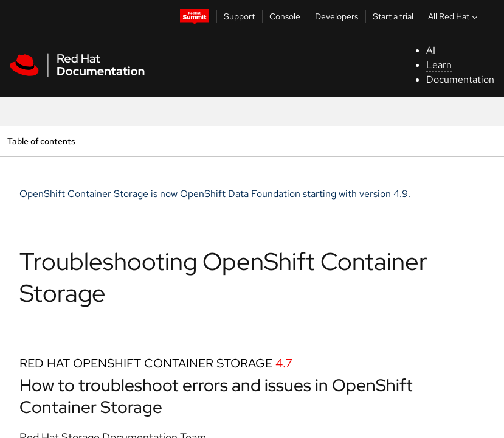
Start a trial (393, 16)
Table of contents (41, 141)
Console (285, 16)
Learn (439, 65)
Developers (337, 16)
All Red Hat (454, 16)
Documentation (460, 79)
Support (239, 16)
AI (431, 50)
